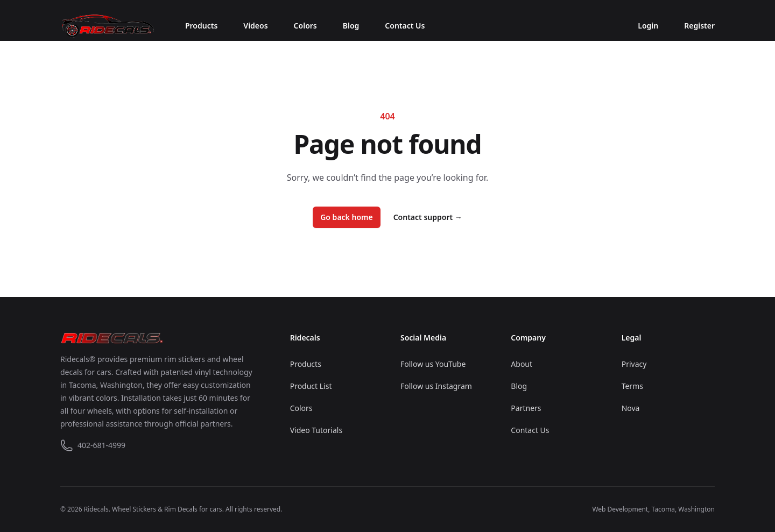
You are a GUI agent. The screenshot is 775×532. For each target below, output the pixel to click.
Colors (305, 26)
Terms (632, 386)
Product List (311, 386)
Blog (351, 26)
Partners (526, 408)
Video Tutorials (316, 430)
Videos (255, 26)
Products (201, 26)
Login (648, 26)
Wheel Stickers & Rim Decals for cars (167, 509)
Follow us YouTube (433, 364)
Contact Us (405, 26)
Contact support (428, 217)
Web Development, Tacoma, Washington (653, 509)
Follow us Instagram (436, 386)
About (522, 364)
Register (699, 26)
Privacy (634, 364)
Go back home (347, 217)
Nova (631, 408)
